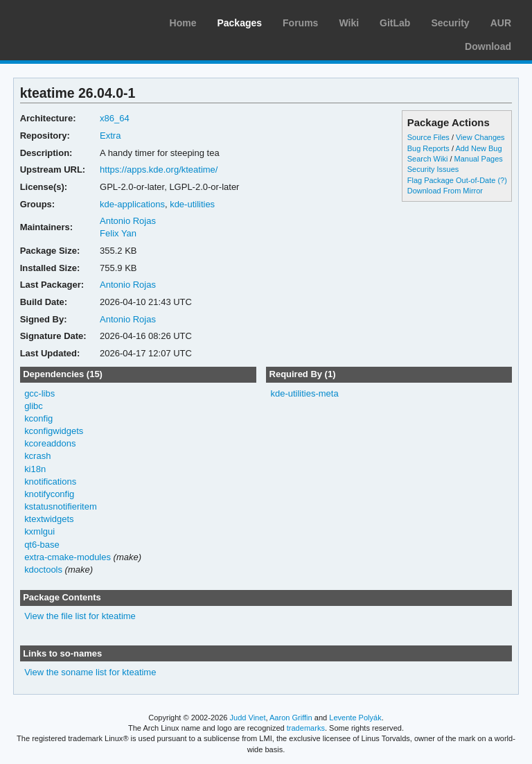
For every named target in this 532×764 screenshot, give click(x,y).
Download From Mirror (445, 191)
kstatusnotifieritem (61, 506)
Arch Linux (76, 21)
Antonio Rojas (128, 221)
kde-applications (132, 204)
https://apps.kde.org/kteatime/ (159, 170)
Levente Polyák (355, 718)
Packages (239, 23)
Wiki (349, 23)
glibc (34, 406)
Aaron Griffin (291, 718)
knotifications (50, 481)
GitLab (395, 23)
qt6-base (42, 545)
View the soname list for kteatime (90, 672)
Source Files (428, 137)
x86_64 (115, 118)
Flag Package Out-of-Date (452, 180)
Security (450, 23)
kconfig (38, 418)
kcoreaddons (50, 443)
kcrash (37, 456)
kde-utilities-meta (304, 393)
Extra (110, 136)
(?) (502, 180)
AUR (501, 23)
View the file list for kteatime (80, 616)
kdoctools (43, 570)
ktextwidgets (49, 519)
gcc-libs (39, 393)
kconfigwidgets (54, 431)
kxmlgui (39, 531)
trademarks (306, 728)
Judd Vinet (248, 718)
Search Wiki (428, 159)
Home (183, 23)
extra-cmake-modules (68, 557)
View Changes (480, 137)
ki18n (35, 469)
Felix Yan (118, 233)
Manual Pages (479, 159)
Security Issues (433, 169)
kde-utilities (192, 204)
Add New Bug (478, 148)
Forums (300, 23)
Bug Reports (428, 148)
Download (488, 46)
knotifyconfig (49, 494)
